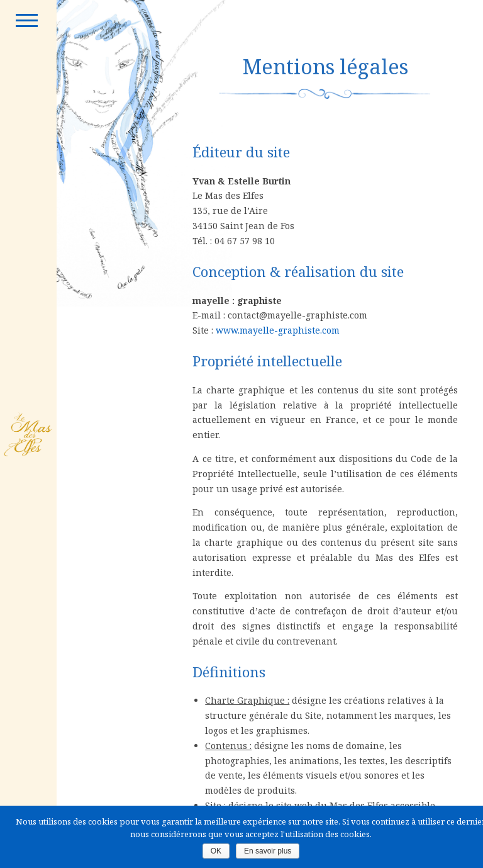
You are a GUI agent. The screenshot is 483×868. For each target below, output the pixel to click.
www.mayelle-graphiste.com (278, 330)
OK (216, 851)
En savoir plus (268, 851)
